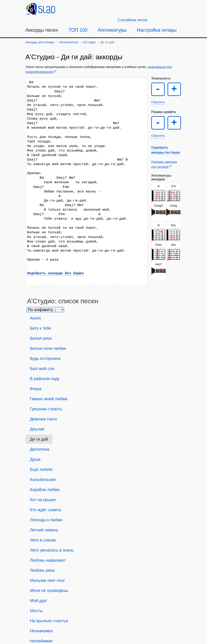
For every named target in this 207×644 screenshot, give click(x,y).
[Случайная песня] (132, 20)
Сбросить (158, 102)
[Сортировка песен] (45, 310)
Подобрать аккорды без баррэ (55, 273)
